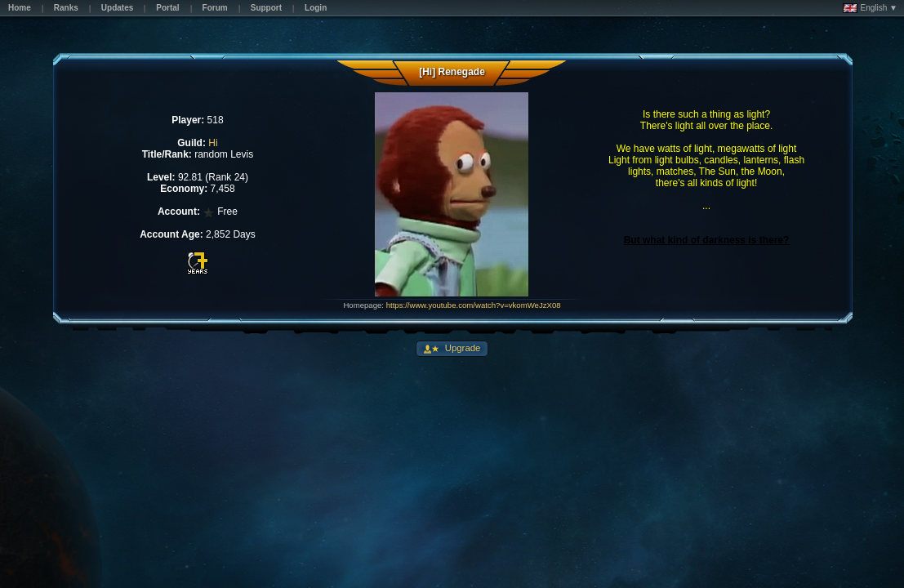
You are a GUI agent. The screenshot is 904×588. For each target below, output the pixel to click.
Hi (213, 143)
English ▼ (870, 8)
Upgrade (462, 348)
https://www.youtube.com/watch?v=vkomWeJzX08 (474, 305)
